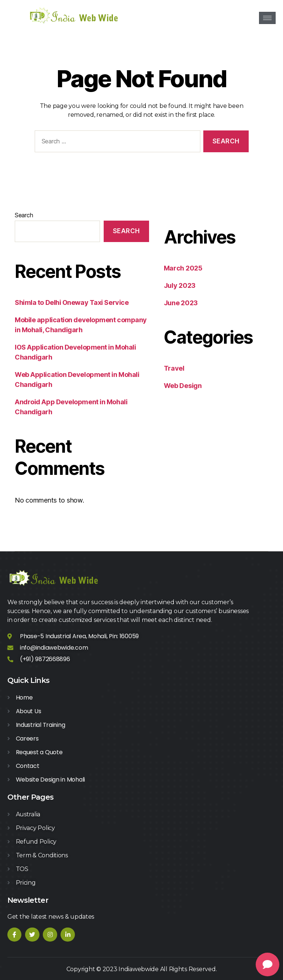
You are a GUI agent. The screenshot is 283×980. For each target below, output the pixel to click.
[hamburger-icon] (267, 18)
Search (24, 215)
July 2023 (180, 285)
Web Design (183, 386)
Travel (174, 368)
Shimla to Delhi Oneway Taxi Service (72, 302)
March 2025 (183, 268)
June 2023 (181, 303)
